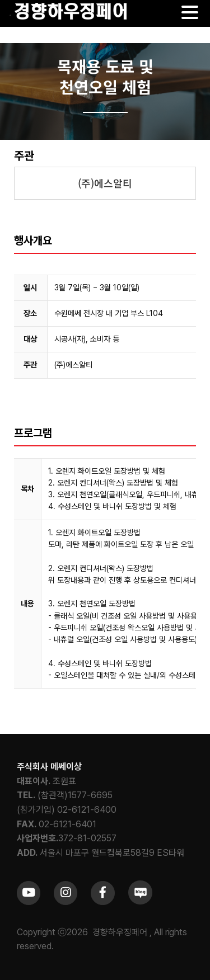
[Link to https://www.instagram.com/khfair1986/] (66, 893)
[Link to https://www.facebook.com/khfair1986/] (102, 893)
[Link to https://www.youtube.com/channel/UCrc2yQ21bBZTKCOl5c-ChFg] (29, 893)
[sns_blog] (140, 885)
